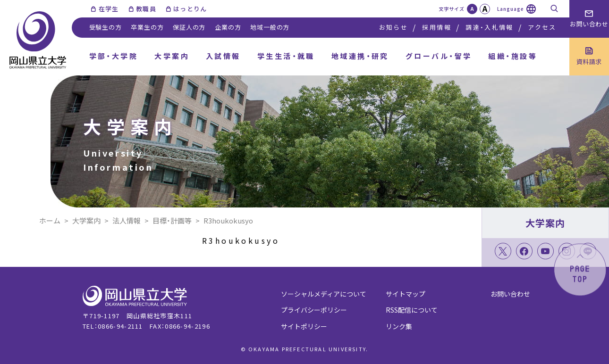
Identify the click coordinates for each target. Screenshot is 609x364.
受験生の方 (106, 27)
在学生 (109, 9)
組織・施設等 (513, 56)
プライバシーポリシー (314, 310)
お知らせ (393, 27)
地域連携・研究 (360, 56)
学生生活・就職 (286, 56)
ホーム (50, 220)
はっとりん (190, 9)
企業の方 (228, 27)
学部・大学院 (114, 56)
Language (511, 9)
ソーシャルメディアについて (324, 294)
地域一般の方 (270, 27)
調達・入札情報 (489, 27)
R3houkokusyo (241, 240)
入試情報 (223, 56)
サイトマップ (406, 294)
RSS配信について (412, 310)
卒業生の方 (147, 27)
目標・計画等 (172, 220)
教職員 (146, 9)
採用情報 (436, 27)
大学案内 (172, 56)
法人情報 (127, 220)
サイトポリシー (304, 326)
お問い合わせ (510, 294)
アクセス (542, 27)
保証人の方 (189, 27)
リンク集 (399, 326)
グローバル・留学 (439, 56)
